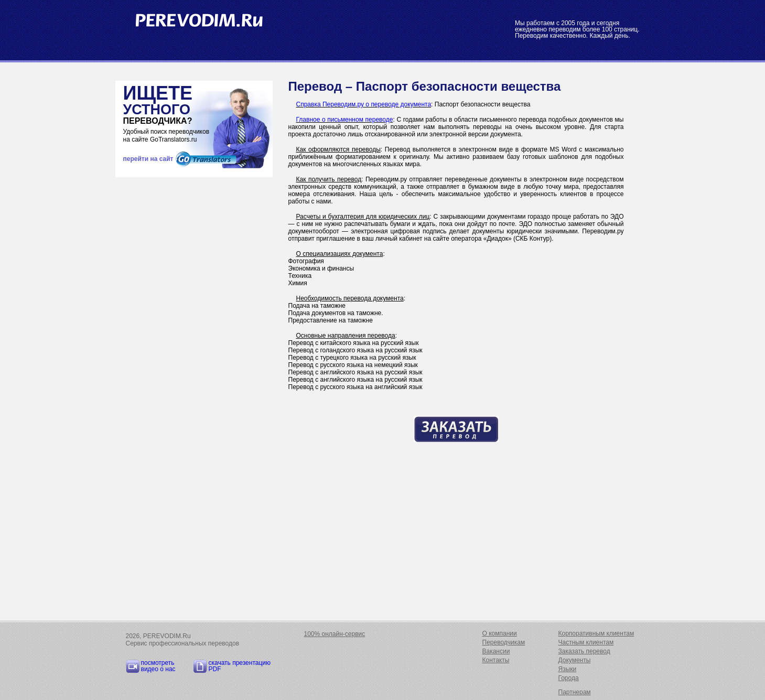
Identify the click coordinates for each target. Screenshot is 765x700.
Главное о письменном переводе (345, 120)
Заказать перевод (584, 651)
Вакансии (496, 651)
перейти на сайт (148, 159)
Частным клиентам (586, 642)
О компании (500, 633)
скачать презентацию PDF (240, 666)
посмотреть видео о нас (158, 666)
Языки (568, 669)
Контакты (496, 660)
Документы (575, 660)
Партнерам (575, 692)
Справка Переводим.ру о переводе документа (364, 104)
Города (569, 678)
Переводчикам (504, 642)
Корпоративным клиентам (596, 633)
